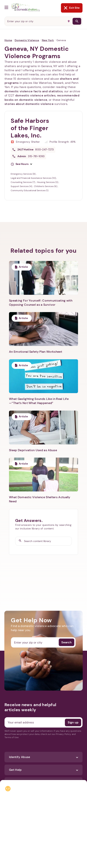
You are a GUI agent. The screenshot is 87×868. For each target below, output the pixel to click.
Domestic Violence (27, 40)
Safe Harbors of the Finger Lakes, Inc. (30, 128)
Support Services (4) (22, 186)
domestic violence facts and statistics (34, 91)
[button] (21, 164)
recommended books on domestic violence (42, 97)
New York (48, 40)
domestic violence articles (35, 95)
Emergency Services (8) (23, 174)
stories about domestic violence (29, 104)
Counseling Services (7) (23, 182)
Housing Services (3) (48, 182)
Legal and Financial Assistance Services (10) (34, 178)
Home (8, 40)
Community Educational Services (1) (30, 190)
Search (66, 642)
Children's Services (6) (46, 186)
